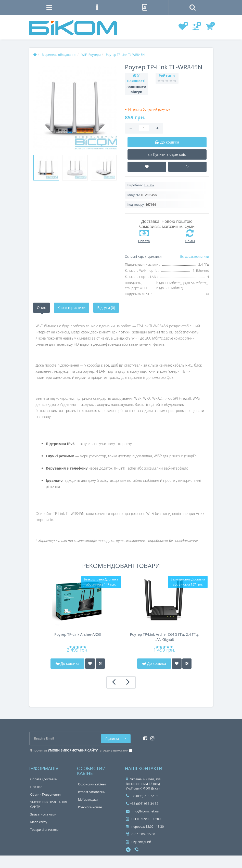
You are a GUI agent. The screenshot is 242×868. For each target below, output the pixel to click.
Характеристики (72, 308)
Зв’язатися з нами (43, 814)
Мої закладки (88, 800)
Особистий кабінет (92, 784)
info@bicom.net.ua (142, 811)
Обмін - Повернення (46, 794)
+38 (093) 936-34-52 (142, 804)
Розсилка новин (90, 807)
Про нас (36, 787)
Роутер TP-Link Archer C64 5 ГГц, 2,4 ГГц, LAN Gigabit (164, 637)
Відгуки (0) (106, 308)
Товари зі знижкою (44, 830)
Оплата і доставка (44, 779)
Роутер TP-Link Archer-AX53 (78, 634)
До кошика (67, 663)
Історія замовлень (92, 792)
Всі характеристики (194, 257)
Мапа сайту (39, 822)
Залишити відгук (136, 89)
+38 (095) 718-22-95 (142, 796)
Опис (41, 308)
